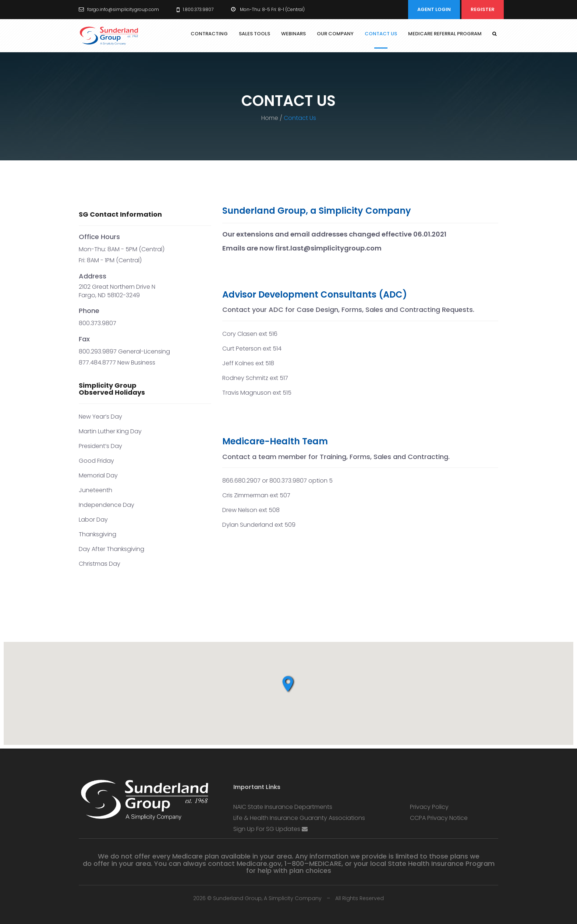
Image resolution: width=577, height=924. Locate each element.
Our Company (335, 34)
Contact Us (381, 34)
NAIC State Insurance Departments (283, 807)
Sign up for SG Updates (270, 829)
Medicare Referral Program (445, 34)
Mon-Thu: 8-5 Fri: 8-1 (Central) (268, 9)
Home (270, 118)
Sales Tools (254, 34)
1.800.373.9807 (195, 9)
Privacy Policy (429, 807)
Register (483, 9)
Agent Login (434, 9)
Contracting (209, 34)
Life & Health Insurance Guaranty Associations (299, 818)
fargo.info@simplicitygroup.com (119, 9)
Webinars (293, 34)
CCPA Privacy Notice (439, 818)
